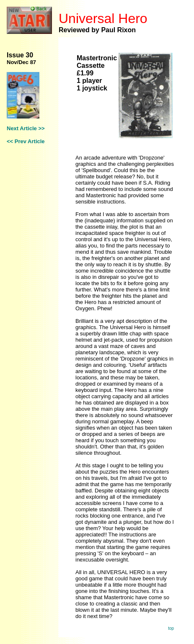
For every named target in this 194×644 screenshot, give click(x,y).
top (171, 628)
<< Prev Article (26, 141)
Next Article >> (26, 128)
